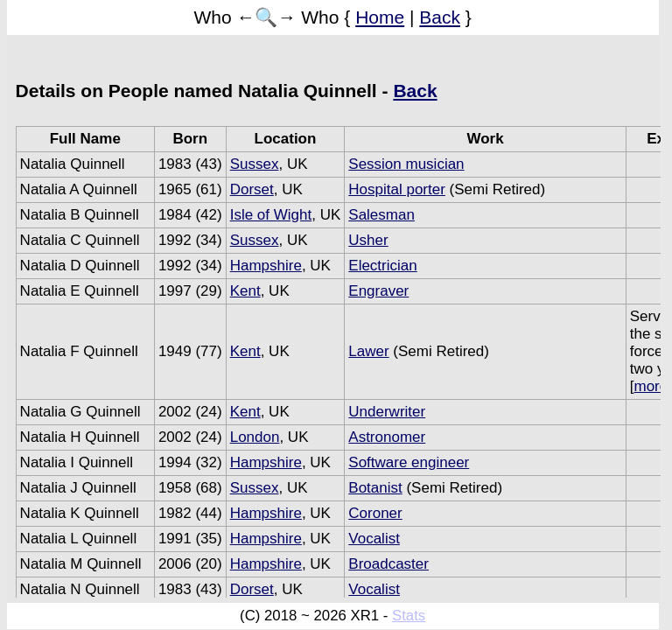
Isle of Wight (271, 215)
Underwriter (387, 412)
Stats (409, 616)
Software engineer (409, 462)
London (255, 437)
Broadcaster (388, 564)
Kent (245, 291)
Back (440, 17)
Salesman (381, 215)
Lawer (368, 351)
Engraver (378, 291)
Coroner (375, 513)
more (651, 386)
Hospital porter (397, 189)
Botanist (375, 488)
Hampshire (266, 266)
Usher (368, 240)
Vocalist (374, 539)
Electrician (382, 266)
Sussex (255, 164)
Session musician (406, 164)
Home (380, 17)
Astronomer (387, 437)
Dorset (252, 189)
